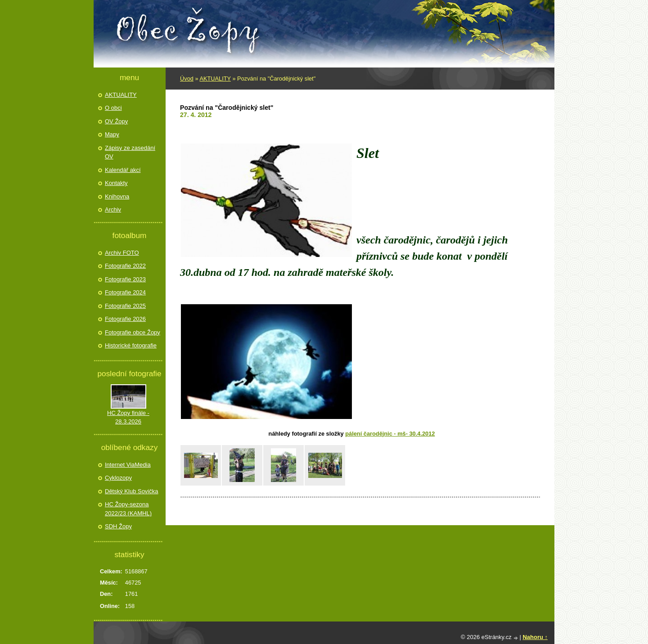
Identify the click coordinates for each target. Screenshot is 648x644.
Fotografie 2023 (125, 279)
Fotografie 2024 (125, 292)
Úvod (187, 79)
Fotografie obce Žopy (133, 332)
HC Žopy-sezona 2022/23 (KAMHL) (128, 509)
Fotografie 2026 (125, 319)
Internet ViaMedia (128, 465)
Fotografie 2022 (125, 266)
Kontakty (116, 183)
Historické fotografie (131, 345)
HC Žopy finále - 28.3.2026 (128, 417)
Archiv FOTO (122, 253)
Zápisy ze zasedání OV (130, 152)
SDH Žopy (118, 526)
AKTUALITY (215, 79)
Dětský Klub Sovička (132, 491)
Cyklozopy (118, 478)
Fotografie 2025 (125, 306)
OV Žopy (116, 121)
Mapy (112, 134)
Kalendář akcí (123, 170)
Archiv (113, 209)
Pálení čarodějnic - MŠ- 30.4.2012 (390, 434)
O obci (113, 108)
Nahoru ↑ (535, 637)
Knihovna (117, 196)
